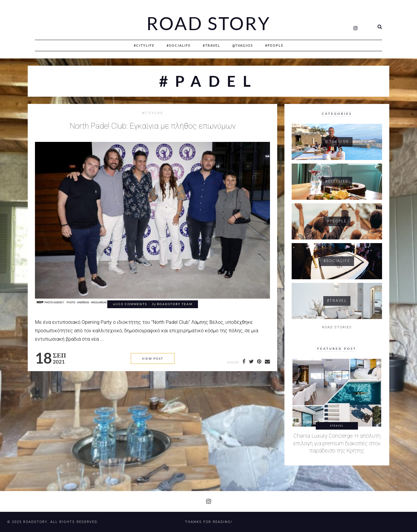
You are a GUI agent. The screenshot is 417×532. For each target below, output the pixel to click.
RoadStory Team (175, 304)
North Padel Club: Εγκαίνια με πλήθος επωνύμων (153, 126)
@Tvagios (243, 45)
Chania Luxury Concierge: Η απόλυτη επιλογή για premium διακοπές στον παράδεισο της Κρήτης (337, 443)
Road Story (208, 23)
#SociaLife (179, 45)
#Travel (212, 45)
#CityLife (144, 45)
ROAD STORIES (337, 327)
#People (274, 45)
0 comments (134, 304)
